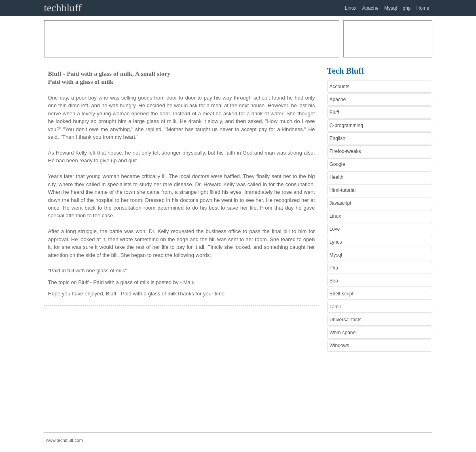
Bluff (334, 112)
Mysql (390, 8)
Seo (334, 281)
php (406, 8)
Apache (370, 8)
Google (337, 164)
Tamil (335, 307)
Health (337, 177)
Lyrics (336, 242)
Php (334, 268)
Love (335, 229)
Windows (340, 346)
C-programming (346, 125)
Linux (351, 8)
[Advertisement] (192, 39)
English (337, 138)
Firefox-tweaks (345, 151)
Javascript (341, 203)
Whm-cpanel (343, 333)
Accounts (340, 87)
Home (423, 8)
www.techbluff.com (65, 440)
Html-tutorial (343, 190)
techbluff (63, 8)
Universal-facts (346, 320)
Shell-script (342, 294)
